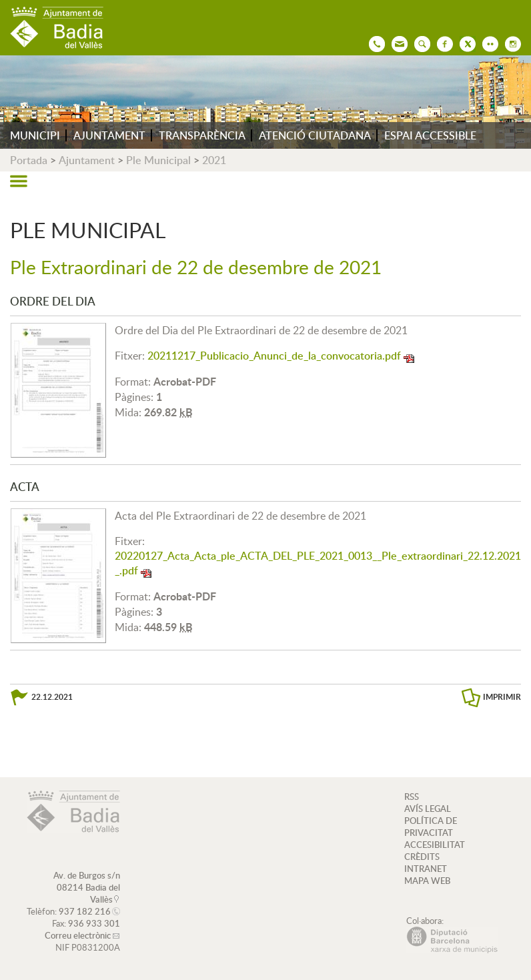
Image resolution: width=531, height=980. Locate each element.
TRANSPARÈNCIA (202, 135)
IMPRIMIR (502, 697)
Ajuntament (87, 160)
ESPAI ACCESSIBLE (430, 135)
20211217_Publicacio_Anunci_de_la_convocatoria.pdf (274, 356)
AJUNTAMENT (109, 135)
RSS (412, 797)
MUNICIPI (35, 135)
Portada (29, 160)
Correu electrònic (78, 935)
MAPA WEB (427, 881)
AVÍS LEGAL (428, 809)
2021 (214, 160)
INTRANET (426, 869)
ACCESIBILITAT (435, 845)
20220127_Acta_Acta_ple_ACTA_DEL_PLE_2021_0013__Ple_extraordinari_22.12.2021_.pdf (318, 563)
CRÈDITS (422, 857)
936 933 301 (94, 923)
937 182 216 (85, 911)
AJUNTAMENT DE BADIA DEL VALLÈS (57, 28)
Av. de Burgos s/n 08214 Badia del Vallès (87, 887)
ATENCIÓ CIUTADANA (315, 135)
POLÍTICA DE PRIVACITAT (431, 827)
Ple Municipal (158, 160)
